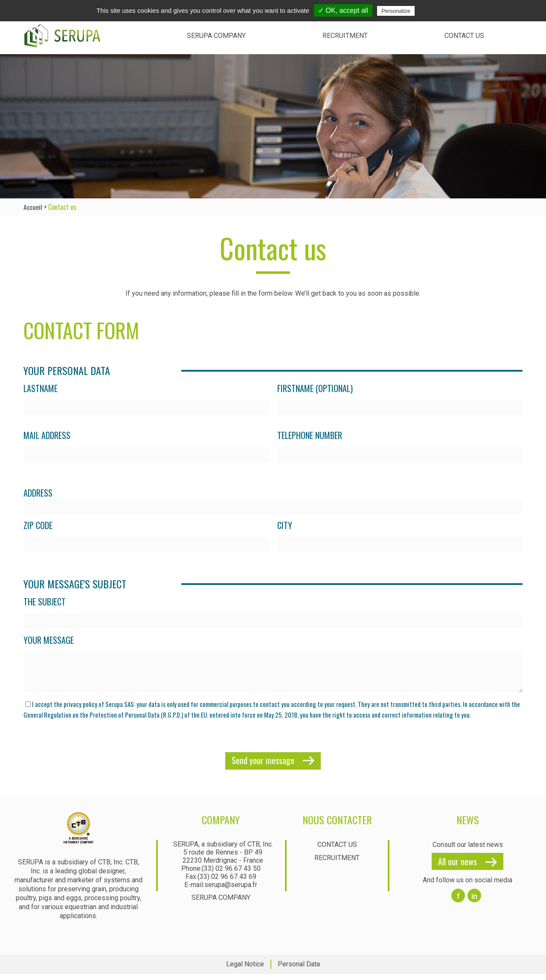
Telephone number (310, 435)
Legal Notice (245, 970)
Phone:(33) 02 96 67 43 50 (221, 875)
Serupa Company (216, 36)
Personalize (396, 11)
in (474, 903)
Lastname (41, 388)
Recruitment (345, 36)
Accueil (33, 207)
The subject (45, 602)
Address (38, 493)
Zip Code (38, 525)
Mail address (47, 435)
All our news (457, 868)
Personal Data (299, 970)
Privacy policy (437, 11)
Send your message (263, 767)
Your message (49, 640)
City (285, 525)
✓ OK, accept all (343, 10)
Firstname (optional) (315, 388)
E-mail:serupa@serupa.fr (221, 891)
